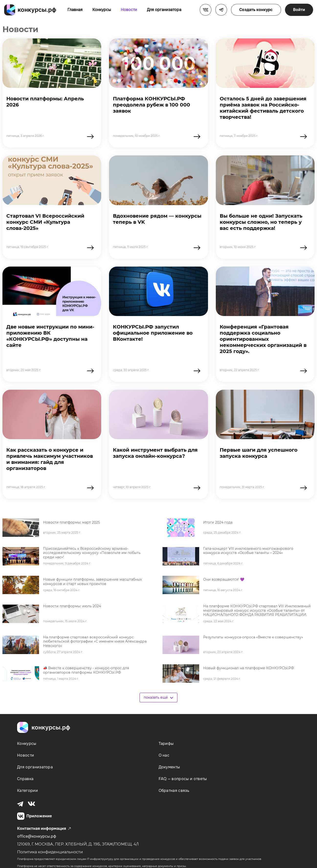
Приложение (34, 816)
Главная (75, 10)
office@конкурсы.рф (37, 836)
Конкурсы (102, 10)
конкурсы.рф (37, 10)
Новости (129, 10)
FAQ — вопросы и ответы (183, 779)
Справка (25, 779)
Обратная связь (174, 791)
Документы (169, 767)
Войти (299, 10)
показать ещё (158, 697)
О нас (164, 755)
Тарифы (166, 744)
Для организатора (164, 10)
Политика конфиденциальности (50, 852)
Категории (27, 791)
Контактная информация (44, 829)
